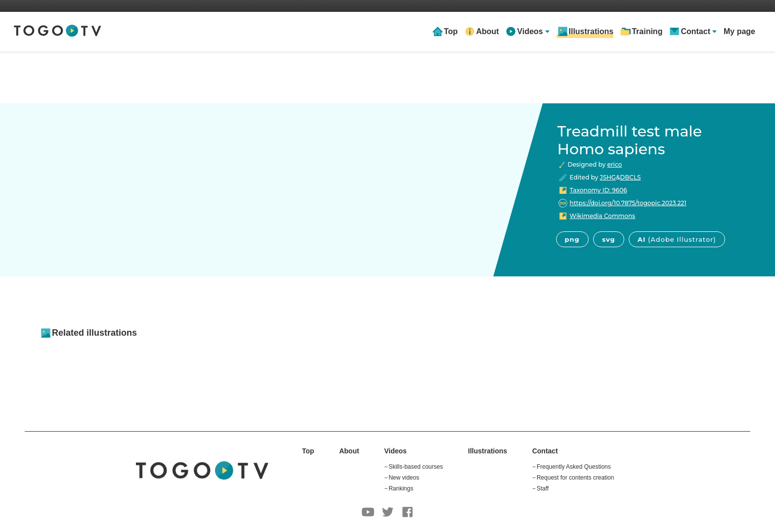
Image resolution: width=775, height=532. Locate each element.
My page (739, 31)
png (572, 239)
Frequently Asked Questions (574, 467)
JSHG (608, 177)
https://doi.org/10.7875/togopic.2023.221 (628, 203)
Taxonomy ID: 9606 (599, 190)
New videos (404, 478)
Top (451, 31)
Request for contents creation (576, 478)
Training (647, 31)
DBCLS (630, 177)
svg (608, 239)
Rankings (401, 488)
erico (614, 164)
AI (677, 239)
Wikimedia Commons (603, 216)
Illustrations (591, 31)
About (487, 31)
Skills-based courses (416, 467)
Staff (543, 488)
